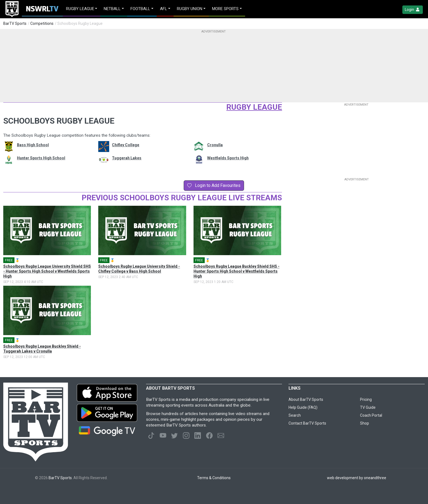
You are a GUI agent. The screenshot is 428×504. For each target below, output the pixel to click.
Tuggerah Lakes (127, 158)
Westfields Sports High (228, 158)
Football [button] (140, 9)
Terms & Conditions (214, 478)
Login (413, 10)
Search (295, 415)
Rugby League (254, 107)
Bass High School (33, 145)
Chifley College (126, 145)
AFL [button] (164, 9)
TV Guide (368, 407)
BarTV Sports (15, 23)
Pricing (366, 399)
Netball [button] (112, 9)
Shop (365, 423)
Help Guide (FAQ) (303, 407)
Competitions (42, 23)
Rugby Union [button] (190, 9)
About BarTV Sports (306, 399)
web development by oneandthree (357, 478)
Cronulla (215, 145)
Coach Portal (371, 415)
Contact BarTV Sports (307, 423)
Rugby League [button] (80, 9)
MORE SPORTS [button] (225, 9)
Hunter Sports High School (41, 158)
